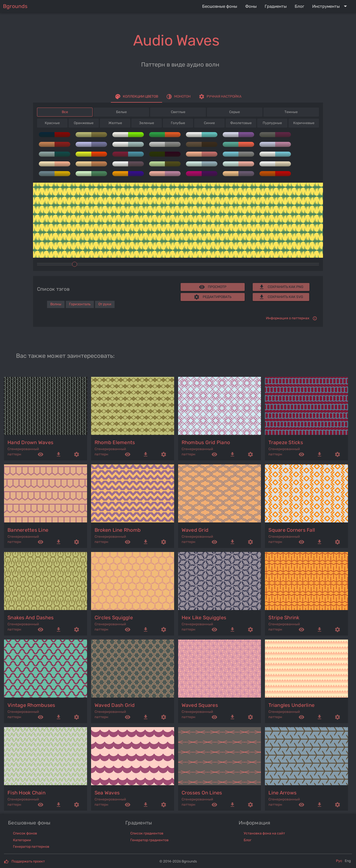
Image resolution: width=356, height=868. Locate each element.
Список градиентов (147, 833)
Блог (248, 840)
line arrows (282, 793)
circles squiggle (114, 618)
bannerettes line (28, 530)
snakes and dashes (31, 618)
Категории (22, 840)
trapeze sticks (286, 442)
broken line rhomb (118, 530)
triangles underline (291, 705)
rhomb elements (115, 442)
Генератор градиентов (149, 840)
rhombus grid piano (206, 442)
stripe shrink (284, 618)
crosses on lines (202, 793)
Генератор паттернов (31, 847)
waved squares (200, 705)
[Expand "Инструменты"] (331, 6)
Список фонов (25, 833)
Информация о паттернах (288, 318)
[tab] (136, 97)
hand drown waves (30, 442)
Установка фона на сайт (264, 833)
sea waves (107, 793)
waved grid (195, 530)
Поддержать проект (28, 861)
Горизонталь (80, 304)
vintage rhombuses (31, 705)
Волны (56, 304)
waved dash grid (115, 705)
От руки (105, 304)
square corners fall (292, 530)
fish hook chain (27, 793)
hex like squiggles (204, 618)
